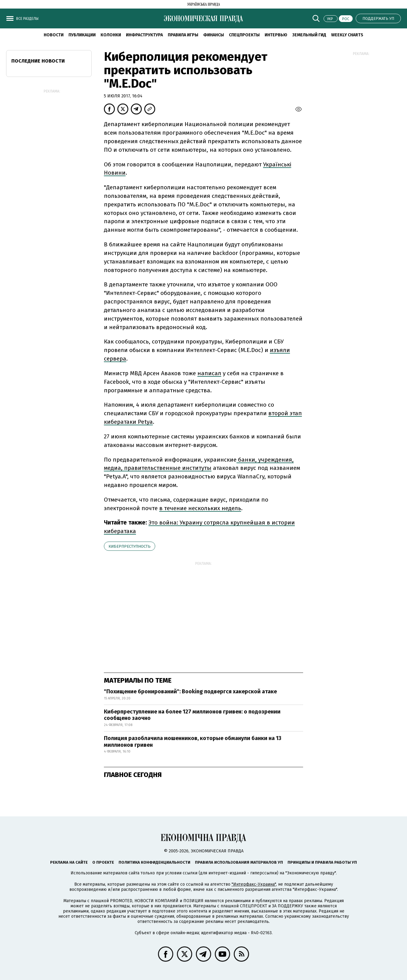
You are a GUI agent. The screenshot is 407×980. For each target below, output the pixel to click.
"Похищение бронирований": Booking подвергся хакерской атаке (190, 691)
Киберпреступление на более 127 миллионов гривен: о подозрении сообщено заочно (192, 715)
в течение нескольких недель (200, 508)
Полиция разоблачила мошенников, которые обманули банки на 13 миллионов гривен (193, 742)
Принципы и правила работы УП (322, 862)
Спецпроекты (244, 35)
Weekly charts (347, 35)
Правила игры (183, 35)
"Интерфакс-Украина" (254, 884)
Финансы (214, 35)
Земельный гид (309, 35)
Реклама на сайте (69, 862)
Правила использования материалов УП (239, 862)
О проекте (103, 862)
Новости (54, 35)
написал (209, 373)
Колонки (111, 35)
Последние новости (38, 61)
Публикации (82, 35)
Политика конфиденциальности (154, 862)
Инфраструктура (144, 35)
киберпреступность (130, 546)
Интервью (276, 35)
